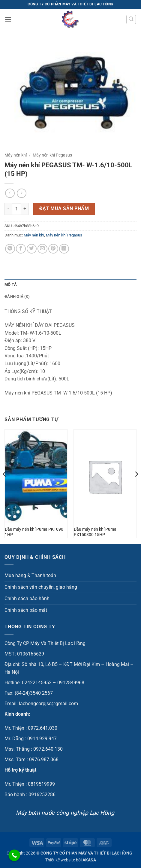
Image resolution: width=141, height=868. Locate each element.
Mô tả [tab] (11, 284)
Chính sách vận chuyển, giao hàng (41, 587)
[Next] (136, 486)
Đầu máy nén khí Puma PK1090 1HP (34, 532)
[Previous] (5, 486)
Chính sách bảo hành (27, 598)
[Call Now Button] (14, 855)
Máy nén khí (16, 155)
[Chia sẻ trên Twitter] (32, 249)
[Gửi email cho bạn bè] (42, 249)
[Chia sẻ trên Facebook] (21, 249)
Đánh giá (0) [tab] (17, 296)
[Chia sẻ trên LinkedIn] (64, 249)
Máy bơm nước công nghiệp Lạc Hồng (65, 813)
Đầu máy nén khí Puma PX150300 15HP (95, 532)
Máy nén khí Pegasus (52, 155)
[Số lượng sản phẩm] (16, 209)
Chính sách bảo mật (26, 610)
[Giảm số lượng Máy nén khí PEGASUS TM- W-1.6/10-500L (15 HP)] (8, 209)
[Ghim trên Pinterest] (53, 249)
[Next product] (10, 193)
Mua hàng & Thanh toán (30, 575)
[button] (8, 19)
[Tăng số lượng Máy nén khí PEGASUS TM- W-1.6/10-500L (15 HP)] (25, 209)
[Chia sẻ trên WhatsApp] (10, 249)
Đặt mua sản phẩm (64, 209)
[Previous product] (21, 193)
